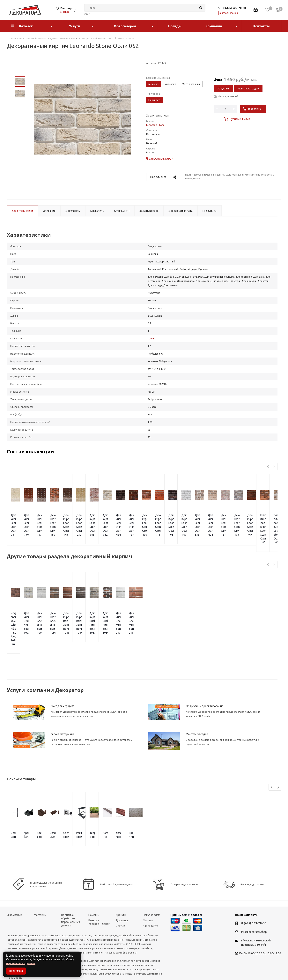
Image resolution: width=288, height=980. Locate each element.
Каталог (26, 26)
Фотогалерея (125, 26)
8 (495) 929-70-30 (234, 8)
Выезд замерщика (62, 679)
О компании (14, 888)
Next (274, 467)
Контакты (262, 26)
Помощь (94, 888)
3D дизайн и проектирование (205, 679)
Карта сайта (151, 899)
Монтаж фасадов (248, 88)
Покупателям (151, 888)
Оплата (148, 893)
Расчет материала (62, 707)
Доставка (122, 893)
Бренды (175, 26)
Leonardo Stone (155, 125)
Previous (268, 467)
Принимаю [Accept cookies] (16, 971)
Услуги (74, 26)
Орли (151, 338)
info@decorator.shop (254, 905)
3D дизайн (223, 88)
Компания (214, 26)
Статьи (120, 899)
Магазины (40, 888)
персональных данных (21, 963)
